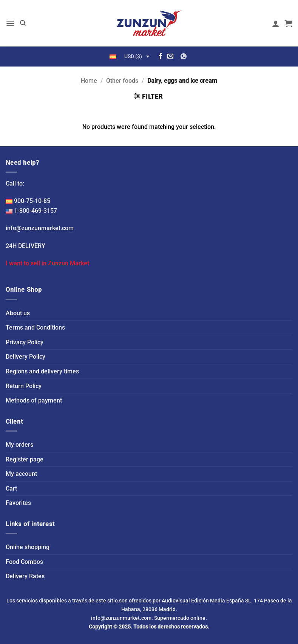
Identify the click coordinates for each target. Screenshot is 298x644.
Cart (11, 488)
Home (89, 81)
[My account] (276, 23)
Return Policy (24, 386)
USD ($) (133, 56)
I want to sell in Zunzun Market (47, 263)
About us (18, 313)
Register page (25, 459)
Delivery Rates (25, 576)
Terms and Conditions (35, 327)
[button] (10, 23)
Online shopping (28, 547)
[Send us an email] (170, 56)
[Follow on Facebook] (161, 56)
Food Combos (24, 562)
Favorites (18, 503)
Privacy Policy (25, 342)
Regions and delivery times (42, 371)
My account (21, 474)
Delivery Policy (25, 357)
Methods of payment (34, 400)
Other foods (122, 81)
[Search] (23, 23)
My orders (19, 445)
